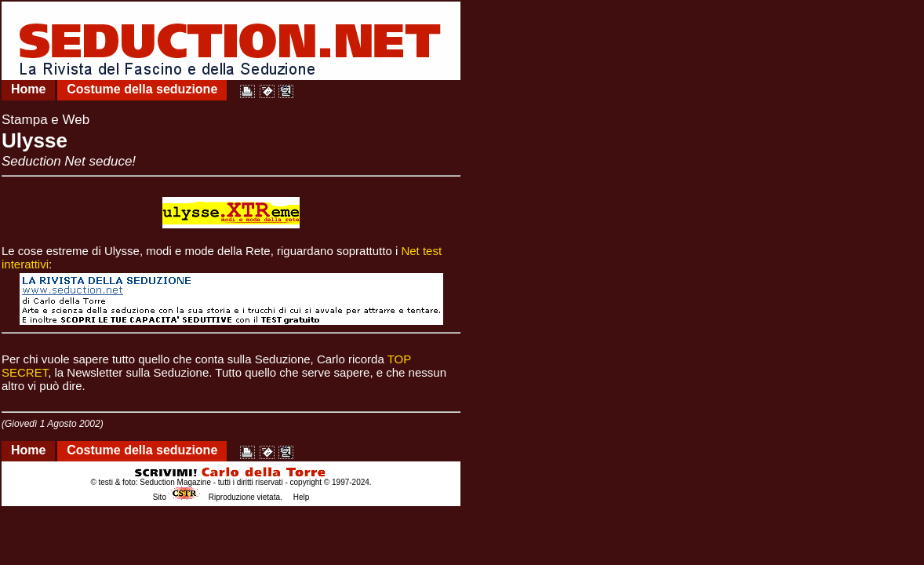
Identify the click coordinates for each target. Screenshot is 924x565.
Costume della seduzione (142, 89)
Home (28, 89)
